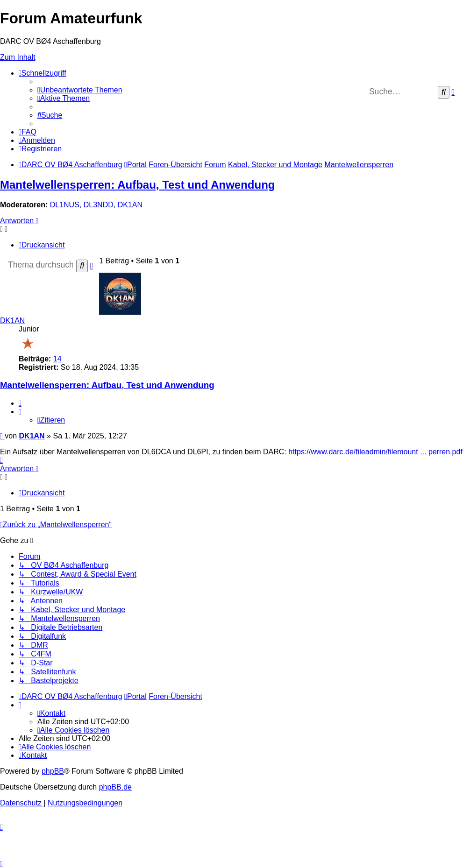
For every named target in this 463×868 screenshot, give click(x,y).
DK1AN (130, 205)
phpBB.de (115, 787)
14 (57, 359)
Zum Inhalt (18, 57)
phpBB (53, 771)
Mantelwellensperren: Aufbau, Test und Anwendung (137, 185)
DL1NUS (65, 205)
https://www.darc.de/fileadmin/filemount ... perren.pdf (375, 452)
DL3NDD (99, 205)
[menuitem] (80, 90)
